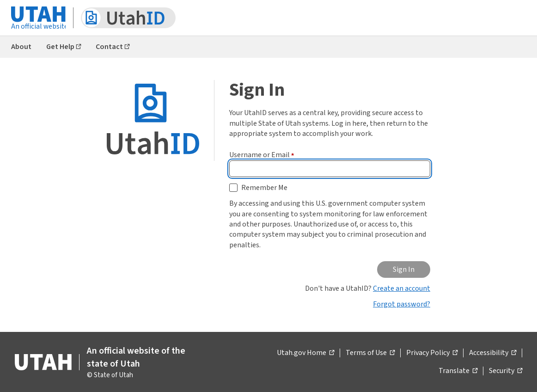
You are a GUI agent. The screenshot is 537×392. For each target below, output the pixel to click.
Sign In (404, 269)
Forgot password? (402, 304)
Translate (458, 371)
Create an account (402, 288)
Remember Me (264, 188)
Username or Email (262, 155)
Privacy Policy (432, 353)
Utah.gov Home (305, 353)
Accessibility (493, 353)
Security (506, 371)
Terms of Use (370, 353)
